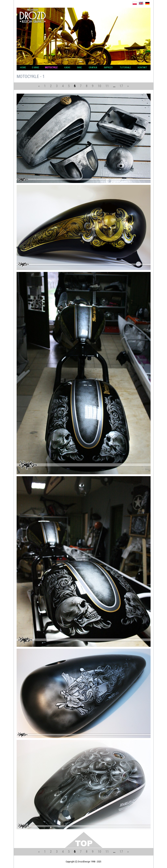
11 (107, 86)
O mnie (35, 67)
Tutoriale (125, 67)
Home (23, 67)
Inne (79, 67)
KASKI (67, 67)
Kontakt (142, 67)
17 (121, 86)
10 (99, 86)
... (114, 86)
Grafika (93, 67)
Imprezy (108, 67)
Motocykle (51, 67)
